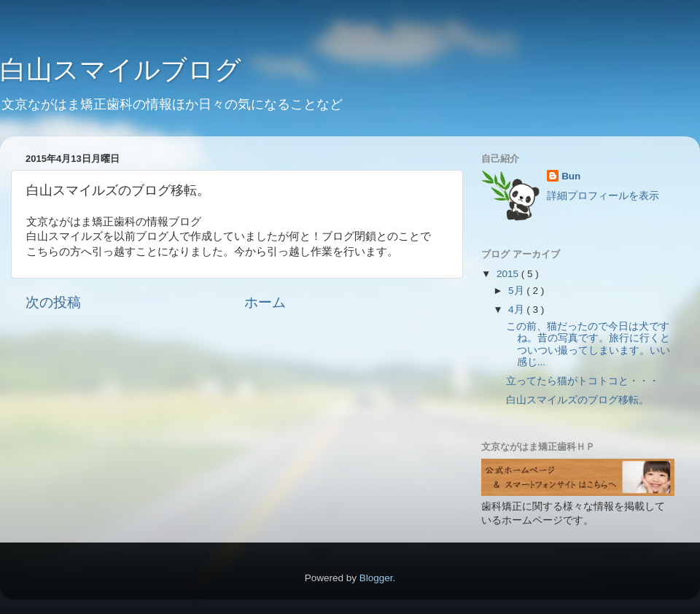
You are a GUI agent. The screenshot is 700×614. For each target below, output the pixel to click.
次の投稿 (53, 302)
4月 (517, 310)
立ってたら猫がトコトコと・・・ (583, 381)
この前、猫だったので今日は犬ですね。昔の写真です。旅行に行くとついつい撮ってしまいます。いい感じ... (588, 344)
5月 (517, 291)
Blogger (376, 578)
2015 (509, 274)
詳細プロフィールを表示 (603, 196)
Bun (571, 176)
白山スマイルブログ (121, 70)
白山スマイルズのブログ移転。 (577, 400)
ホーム (265, 302)
